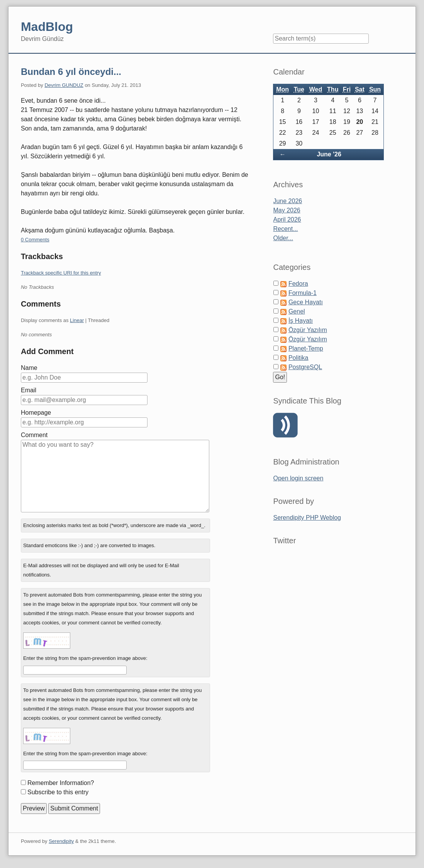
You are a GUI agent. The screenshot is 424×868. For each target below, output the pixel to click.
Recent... (285, 229)
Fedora (298, 284)
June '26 (329, 154)
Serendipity (61, 841)
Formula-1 (303, 293)
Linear (77, 320)
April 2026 (287, 220)
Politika (298, 358)
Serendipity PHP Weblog (307, 518)
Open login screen (298, 478)
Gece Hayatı (306, 302)
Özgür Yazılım (308, 330)
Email (29, 390)
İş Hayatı (301, 321)
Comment (34, 435)
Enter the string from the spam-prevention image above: (85, 658)
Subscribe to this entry (58, 792)
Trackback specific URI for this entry (61, 273)
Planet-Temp (306, 348)
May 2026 (287, 210)
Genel (297, 311)
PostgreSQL (305, 367)
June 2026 (287, 201)
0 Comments (35, 240)
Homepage (36, 413)
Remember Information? (61, 783)
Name (29, 368)
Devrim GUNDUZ (64, 85)
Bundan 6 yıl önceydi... (71, 72)
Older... (283, 238)
